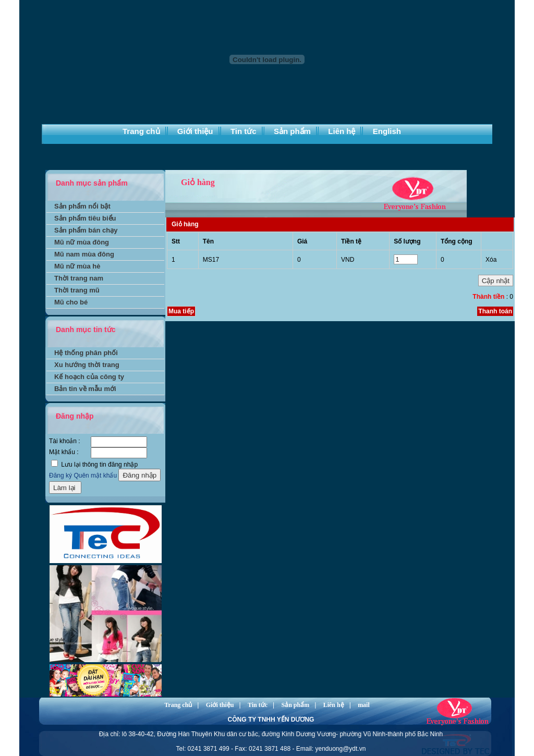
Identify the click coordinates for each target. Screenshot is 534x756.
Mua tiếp (181, 311)
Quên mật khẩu (95, 475)
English (387, 131)
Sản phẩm (292, 131)
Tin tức (244, 131)
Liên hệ (342, 131)
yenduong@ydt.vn (340, 749)
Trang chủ (141, 131)
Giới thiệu (195, 131)
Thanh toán (495, 311)
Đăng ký (60, 475)
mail (364, 705)
